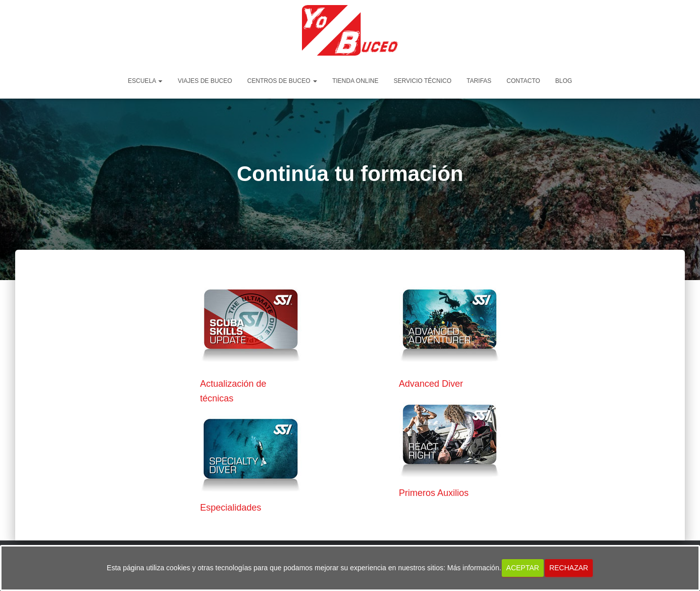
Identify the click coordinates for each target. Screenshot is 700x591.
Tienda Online (355, 81)
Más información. (474, 568)
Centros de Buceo (282, 81)
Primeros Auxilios (434, 493)
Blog (564, 81)
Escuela (145, 81)
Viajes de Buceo (205, 81)
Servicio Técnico (422, 81)
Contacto (523, 81)
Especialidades (231, 508)
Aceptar (523, 568)
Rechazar (569, 568)
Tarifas (479, 81)
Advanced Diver (431, 384)
